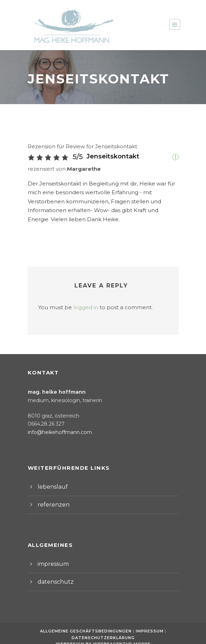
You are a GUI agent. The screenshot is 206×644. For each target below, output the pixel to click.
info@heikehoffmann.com (56, 423)
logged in (79, 299)
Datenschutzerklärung (103, 629)
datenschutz (53, 573)
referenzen (51, 496)
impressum (51, 555)
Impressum (149, 622)
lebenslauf (50, 478)
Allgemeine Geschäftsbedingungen (87, 622)
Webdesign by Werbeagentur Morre (103, 635)
